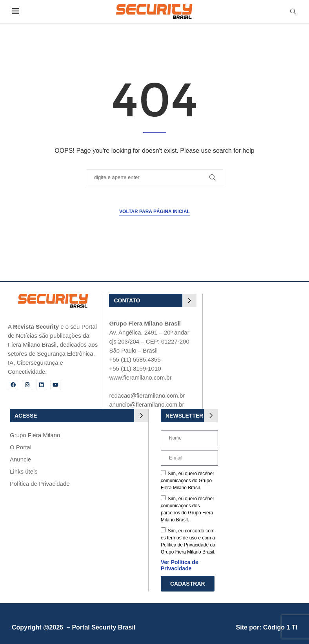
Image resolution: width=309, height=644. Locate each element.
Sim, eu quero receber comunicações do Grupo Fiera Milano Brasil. (187, 481)
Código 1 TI (280, 627)
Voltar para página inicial (154, 212)
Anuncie (20, 459)
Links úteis (24, 471)
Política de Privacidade (40, 484)
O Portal (21, 447)
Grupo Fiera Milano (35, 435)
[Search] (293, 12)
